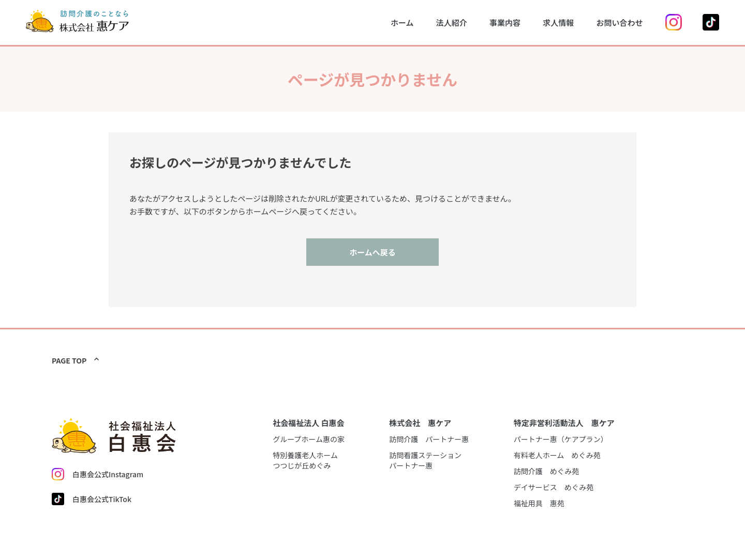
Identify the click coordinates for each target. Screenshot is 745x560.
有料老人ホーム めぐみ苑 (557, 455)
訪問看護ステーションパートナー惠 (425, 460)
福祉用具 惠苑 (539, 503)
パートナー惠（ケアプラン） (561, 439)
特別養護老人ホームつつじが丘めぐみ (305, 460)
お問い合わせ (619, 22)
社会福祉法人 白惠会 (308, 423)
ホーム (402, 22)
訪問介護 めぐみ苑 (546, 471)
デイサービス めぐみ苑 (554, 487)
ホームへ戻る (373, 252)
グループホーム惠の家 (309, 439)
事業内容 (505, 22)
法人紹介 (452, 22)
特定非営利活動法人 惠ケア (564, 423)
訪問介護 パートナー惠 (429, 439)
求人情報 (558, 22)
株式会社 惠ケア (420, 423)
